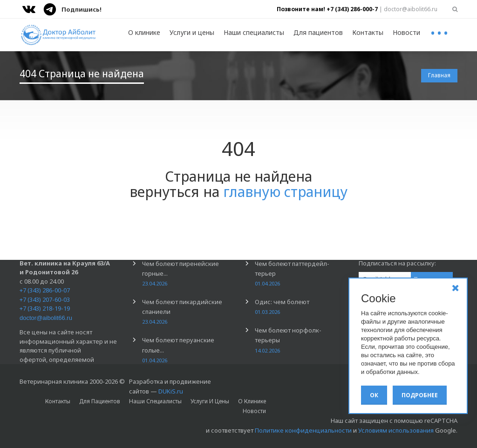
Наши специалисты (254, 32)
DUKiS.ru (171, 391)
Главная (439, 75)
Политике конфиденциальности (303, 430)
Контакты (368, 32)
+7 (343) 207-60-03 (45, 299)
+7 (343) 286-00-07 (45, 290)
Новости (406, 32)
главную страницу (285, 192)
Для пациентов (318, 32)
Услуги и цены (192, 32)
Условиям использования (396, 430)
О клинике (144, 32)
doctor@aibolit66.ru (46, 318)
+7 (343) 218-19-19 (45, 308)
